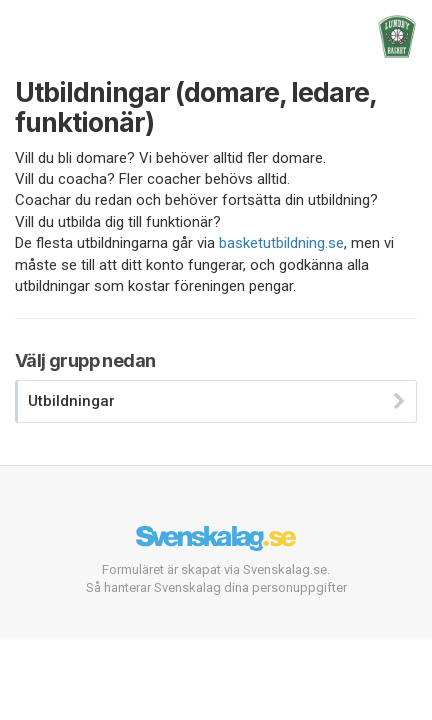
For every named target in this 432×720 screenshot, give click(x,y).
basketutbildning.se (281, 243)
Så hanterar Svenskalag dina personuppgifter (216, 587)
